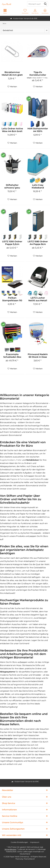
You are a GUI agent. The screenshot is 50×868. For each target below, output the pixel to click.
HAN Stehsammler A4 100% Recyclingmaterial (38, 130)
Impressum (35, 842)
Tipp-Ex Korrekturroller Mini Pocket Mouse (38, 74)
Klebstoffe (39, 479)
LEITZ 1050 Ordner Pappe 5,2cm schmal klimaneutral (12, 243)
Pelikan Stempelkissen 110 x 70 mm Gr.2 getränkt (12, 299)
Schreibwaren (26, 618)
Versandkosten (10, 849)
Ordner (18, 571)
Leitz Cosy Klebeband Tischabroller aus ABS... (38, 186)
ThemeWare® (29, 859)
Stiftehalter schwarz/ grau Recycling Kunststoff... (12, 186)
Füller (19, 460)
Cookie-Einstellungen (19, 842)
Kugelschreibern (8, 460)
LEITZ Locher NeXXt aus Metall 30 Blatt (38, 299)
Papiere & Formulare (20, 479)
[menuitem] (45, 11)
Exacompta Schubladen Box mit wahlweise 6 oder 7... (12, 356)
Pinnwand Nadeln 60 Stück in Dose (38, 356)
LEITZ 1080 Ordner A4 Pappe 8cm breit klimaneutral (38, 243)
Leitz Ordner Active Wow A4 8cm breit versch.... (12, 130)
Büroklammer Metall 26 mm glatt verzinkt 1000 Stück (12, 74)
